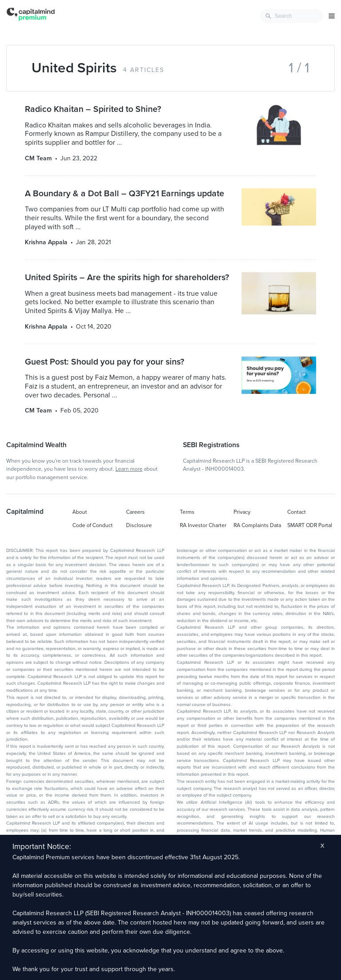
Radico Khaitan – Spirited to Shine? (93, 109)
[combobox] (291, 16)
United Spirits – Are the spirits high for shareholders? (127, 278)
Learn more (129, 469)
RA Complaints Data (257, 525)
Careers (135, 512)
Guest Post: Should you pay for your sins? (105, 362)
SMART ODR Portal (310, 525)
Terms (187, 512)
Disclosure (139, 525)
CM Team (38, 158)
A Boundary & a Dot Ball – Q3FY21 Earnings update (125, 194)
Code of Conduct (93, 525)
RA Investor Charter (203, 525)
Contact (297, 512)
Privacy (242, 512)
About (80, 512)
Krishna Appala (46, 242)
